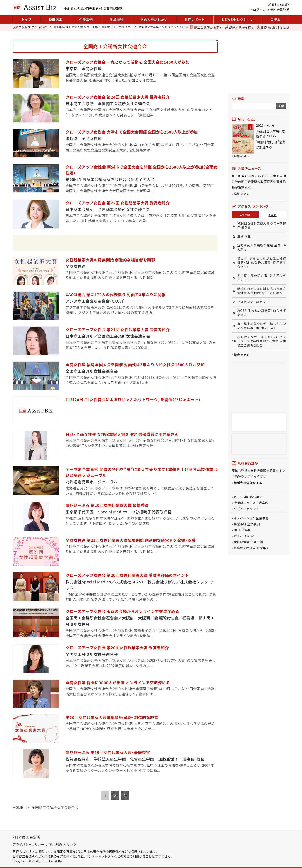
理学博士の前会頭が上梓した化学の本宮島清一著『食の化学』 (262, 326)
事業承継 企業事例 (247, 524)
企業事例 (86, 19)
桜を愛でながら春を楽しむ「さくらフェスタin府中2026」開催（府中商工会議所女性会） (262, 341)
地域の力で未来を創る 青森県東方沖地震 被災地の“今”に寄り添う (262, 291)
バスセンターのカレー (253, 302)
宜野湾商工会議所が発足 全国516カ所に (164, 27)
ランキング (30, 27)
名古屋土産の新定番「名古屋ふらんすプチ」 (262, 278)
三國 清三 (124, 27)
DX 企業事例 (243, 530)
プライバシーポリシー (29, 844)
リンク (72, 844)
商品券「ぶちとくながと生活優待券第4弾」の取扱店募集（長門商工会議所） (262, 263)
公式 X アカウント (247, 509)
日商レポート (195, 19)
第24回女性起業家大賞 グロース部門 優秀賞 (82, 27)
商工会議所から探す (206, 27)
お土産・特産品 (244, 536)
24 (245, 214)
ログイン (260, 10)
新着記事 (55, 19)
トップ (26, 19)
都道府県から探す (240, 27)
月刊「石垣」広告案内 (248, 497)
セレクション (238, 20)
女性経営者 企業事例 (248, 542)
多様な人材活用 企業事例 (252, 548)
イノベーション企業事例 (251, 518)
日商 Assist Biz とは (273, 27)
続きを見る (242, 355)
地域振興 (117, 19)
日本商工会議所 (28, 837)
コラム (276, 19)
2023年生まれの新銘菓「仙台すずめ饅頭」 (262, 313)
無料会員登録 (280, 10)
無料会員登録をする (248, 483)
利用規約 (56, 844)
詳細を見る (242, 156)
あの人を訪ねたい (154, 19)
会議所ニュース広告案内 (251, 503)
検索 (281, 106)
